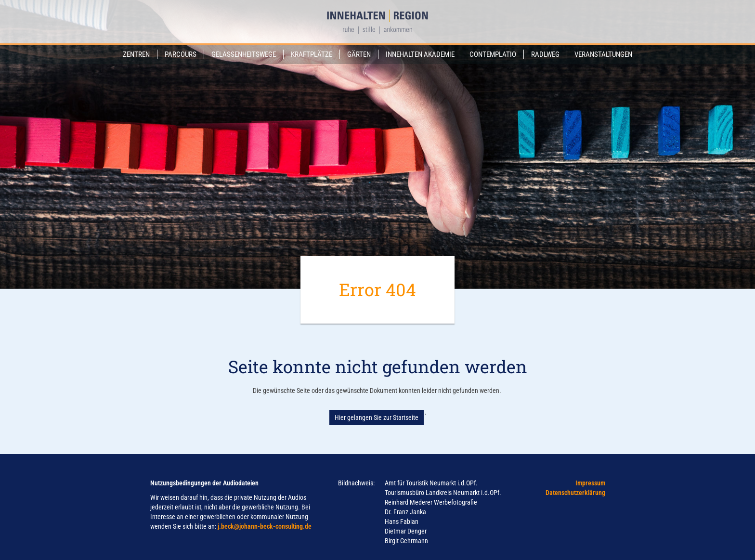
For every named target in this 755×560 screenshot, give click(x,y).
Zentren (136, 54)
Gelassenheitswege (244, 54)
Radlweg (545, 54)
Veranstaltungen (603, 54)
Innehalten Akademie (420, 54)
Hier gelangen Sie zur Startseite (377, 417)
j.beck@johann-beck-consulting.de (265, 526)
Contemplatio (493, 54)
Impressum (590, 483)
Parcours (181, 54)
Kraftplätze (312, 54)
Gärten (359, 54)
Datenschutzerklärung (575, 493)
